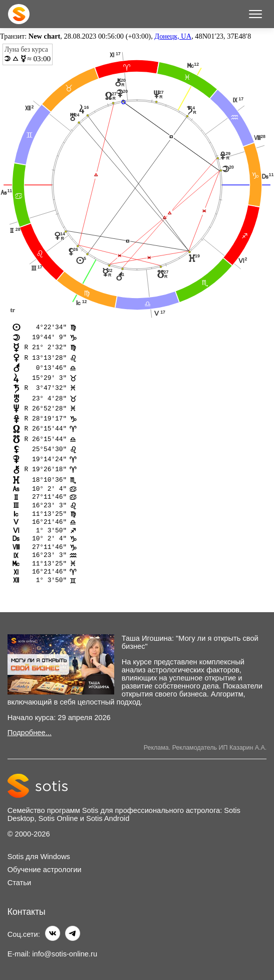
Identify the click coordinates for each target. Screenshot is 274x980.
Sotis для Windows (39, 857)
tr (13, 310)
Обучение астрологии (45, 870)
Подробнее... (30, 733)
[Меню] (255, 14)
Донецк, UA (173, 36)
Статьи (20, 883)
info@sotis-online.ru (65, 954)
